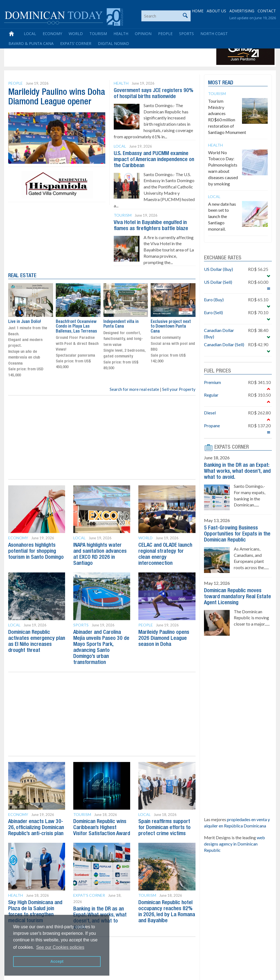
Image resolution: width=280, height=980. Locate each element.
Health (121, 34)
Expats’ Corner (76, 43)
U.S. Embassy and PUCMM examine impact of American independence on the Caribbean (154, 160)
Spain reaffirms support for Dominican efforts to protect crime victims (164, 828)
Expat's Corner (89, 895)
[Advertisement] (105, 53)
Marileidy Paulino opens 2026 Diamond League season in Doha (164, 638)
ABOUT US (216, 11)
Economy (52, 34)
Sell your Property (179, 389)
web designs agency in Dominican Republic (234, 844)
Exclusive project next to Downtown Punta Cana (171, 327)
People (165, 34)
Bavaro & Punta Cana (31, 43)
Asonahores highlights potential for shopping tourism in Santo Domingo (36, 551)
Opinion (143, 34)
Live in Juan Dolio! (25, 322)
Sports (186, 34)
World (76, 34)
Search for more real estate (134, 389)
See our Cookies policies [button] (60, 947)
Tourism (98, 34)
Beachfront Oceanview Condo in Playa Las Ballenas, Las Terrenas (76, 327)
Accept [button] (57, 961)
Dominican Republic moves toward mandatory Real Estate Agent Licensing (237, 597)
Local (30, 34)
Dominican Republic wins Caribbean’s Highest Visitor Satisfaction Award (102, 828)
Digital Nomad (113, 43)
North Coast (214, 34)
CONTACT (267, 11)
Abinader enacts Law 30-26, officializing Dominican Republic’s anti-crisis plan (36, 828)
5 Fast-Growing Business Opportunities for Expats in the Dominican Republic (237, 534)
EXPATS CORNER (232, 447)
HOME (198, 11)
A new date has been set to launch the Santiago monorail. (222, 216)
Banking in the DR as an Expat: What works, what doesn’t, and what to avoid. (237, 471)
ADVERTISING (242, 11)
